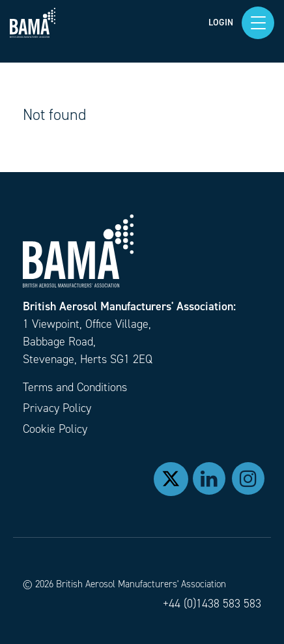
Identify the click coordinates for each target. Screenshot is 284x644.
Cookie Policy (55, 429)
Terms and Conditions (75, 387)
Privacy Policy (57, 408)
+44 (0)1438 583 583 (212, 604)
